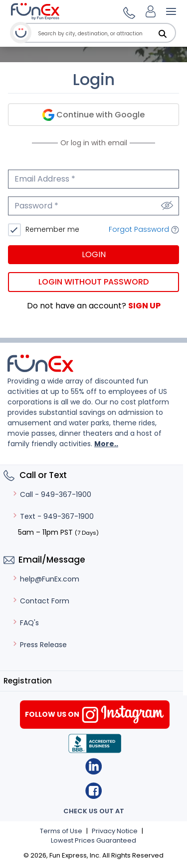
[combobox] (105, 34)
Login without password (93, 282)
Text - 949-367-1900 (53, 516)
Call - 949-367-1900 (52, 494)
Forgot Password (144, 229)
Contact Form (41, 601)
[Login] (151, 11)
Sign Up (144, 306)
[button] (128, 11)
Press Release (39, 645)
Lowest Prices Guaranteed (93, 840)
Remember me (51, 229)
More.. (106, 444)
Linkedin (93, 766)
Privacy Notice (115, 831)
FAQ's (25, 623)
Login (94, 254)
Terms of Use (61, 831)
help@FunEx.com (46, 579)
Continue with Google (93, 115)
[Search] (163, 34)
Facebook (93, 791)
